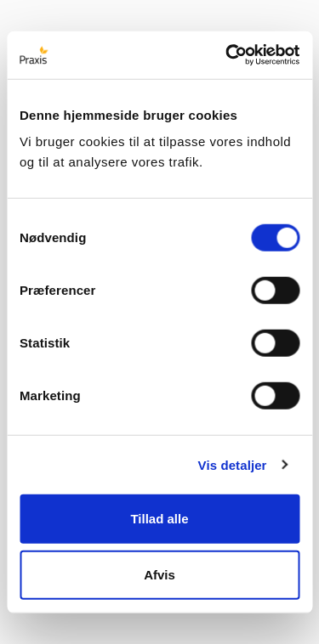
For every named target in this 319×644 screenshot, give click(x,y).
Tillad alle (159, 519)
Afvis (159, 574)
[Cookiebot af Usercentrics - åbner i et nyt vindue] (227, 55)
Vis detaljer (233, 464)
